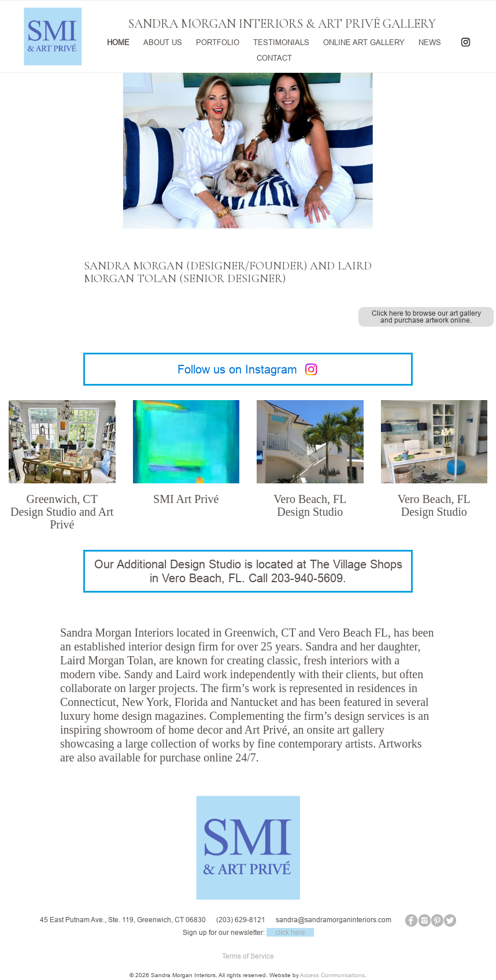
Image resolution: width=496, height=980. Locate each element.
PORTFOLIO (218, 41)
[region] (248, 195)
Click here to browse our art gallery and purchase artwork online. (426, 317)
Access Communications (332, 975)
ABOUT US (163, 41)
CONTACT (274, 56)
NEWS (430, 41)
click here (290, 932)
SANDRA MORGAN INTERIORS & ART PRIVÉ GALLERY (282, 24)
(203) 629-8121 (241, 920)
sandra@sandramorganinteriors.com (334, 920)
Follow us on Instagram (248, 369)
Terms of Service (248, 956)
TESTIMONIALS (281, 41)
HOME (118, 41)
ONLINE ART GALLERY (364, 41)
